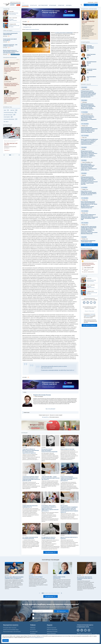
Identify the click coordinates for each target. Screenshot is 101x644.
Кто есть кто (33, 5)
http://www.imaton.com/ (47, 368)
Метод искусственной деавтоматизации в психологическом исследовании (49, 450)
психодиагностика (27, 27)
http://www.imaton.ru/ (69, 370)
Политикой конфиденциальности (89, 315)
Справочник (61, 5)
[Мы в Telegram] (84, 303)
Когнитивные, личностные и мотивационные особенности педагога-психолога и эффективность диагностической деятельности (50, 508)
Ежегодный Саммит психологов (10, 628)
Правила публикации (51, 633)
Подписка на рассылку (52, 628)
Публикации (25, 5)
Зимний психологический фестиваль (11, 630)
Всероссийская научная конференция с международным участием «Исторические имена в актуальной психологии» (89, 193)
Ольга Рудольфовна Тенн (91, 77)
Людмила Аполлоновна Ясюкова (32, 29)
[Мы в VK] (88, 303)
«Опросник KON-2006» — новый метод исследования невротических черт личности (50, 478)
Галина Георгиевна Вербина (91, 55)
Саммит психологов (15, 54)
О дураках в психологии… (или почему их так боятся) (10, 45)
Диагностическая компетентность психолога (69, 538)
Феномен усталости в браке (36, 577)
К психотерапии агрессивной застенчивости (10, 40)
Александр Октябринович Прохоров (88, 22)
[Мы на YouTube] (91, 303)
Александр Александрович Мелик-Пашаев (90, 47)
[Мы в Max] (95, 303)
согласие (88, 316)
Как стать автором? (50, 409)
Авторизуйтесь (45, 417)
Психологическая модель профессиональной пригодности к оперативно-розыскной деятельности (69, 479)
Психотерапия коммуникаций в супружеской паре (10, 34)
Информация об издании (52, 631)
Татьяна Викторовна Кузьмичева (92, 70)
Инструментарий (43, 5)
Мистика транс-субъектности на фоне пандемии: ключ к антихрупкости (14, 578)
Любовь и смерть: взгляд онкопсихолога (59, 577)
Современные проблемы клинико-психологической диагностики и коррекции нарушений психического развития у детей (31, 479)
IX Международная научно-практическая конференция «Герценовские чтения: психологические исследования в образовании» (89, 118)
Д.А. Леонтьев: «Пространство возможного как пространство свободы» (85, 578)
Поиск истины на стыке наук (67, 449)
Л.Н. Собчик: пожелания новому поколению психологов (30, 538)
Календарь (69, 5)
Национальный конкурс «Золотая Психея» (12, 631)
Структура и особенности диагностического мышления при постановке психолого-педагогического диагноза (31, 451)
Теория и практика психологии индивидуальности (30, 506)
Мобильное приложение (52, 630)
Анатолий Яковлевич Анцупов (92, 62)
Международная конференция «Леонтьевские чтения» (88, 241)
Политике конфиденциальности (37, 637)
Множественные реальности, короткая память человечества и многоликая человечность (11, 52)
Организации (53, 5)
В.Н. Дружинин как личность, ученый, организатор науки (49, 538)
